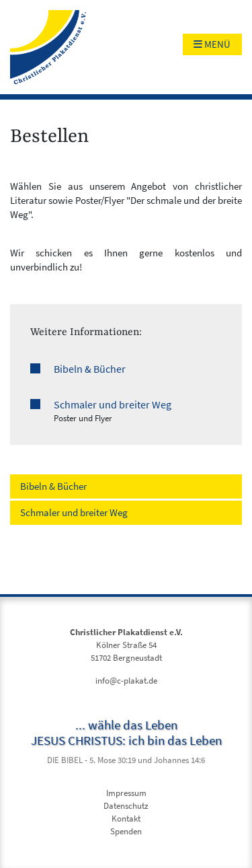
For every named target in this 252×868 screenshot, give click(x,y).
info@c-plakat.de (126, 681)
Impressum (126, 793)
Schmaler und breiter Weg (113, 404)
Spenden (126, 831)
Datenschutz (126, 806)
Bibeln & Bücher (90, 369)
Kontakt (126, 819)
